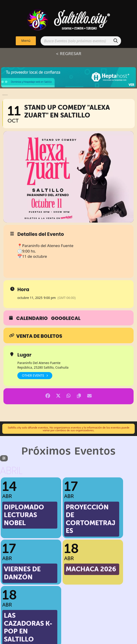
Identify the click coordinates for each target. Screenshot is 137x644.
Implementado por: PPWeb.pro (69, 639)
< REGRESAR (69, 53)
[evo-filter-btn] (4, 458)
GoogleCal (66, 318)
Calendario (32, 318)
